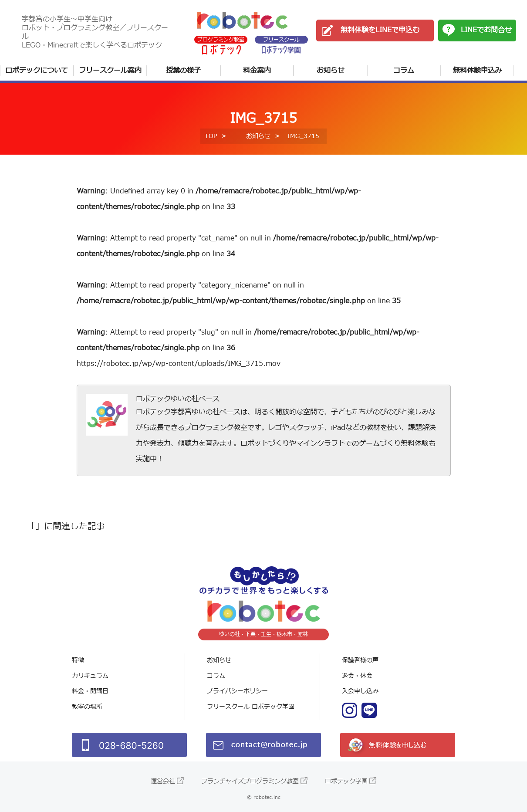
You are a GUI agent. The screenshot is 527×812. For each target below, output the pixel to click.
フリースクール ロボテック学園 (251, 707)
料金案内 (257, 71)
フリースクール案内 (110, 71)
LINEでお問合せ (486, 30)
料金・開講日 (90, 691)
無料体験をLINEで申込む (380, 30)
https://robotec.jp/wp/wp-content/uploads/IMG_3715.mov (179, 364)
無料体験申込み (477, 71)
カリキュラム (90, 676)
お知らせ (331, 71)
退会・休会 (357, 676)
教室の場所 (87, 707)
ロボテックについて (37, 71)
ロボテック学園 (346, 781)
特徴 (78, 660)
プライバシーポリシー (237, 691)
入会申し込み (360, 691)
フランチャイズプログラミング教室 (250, 781)
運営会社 (163, 781)
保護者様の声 (360, 660)
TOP (211, 136)
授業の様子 (183, 71)
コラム (404, 71)
